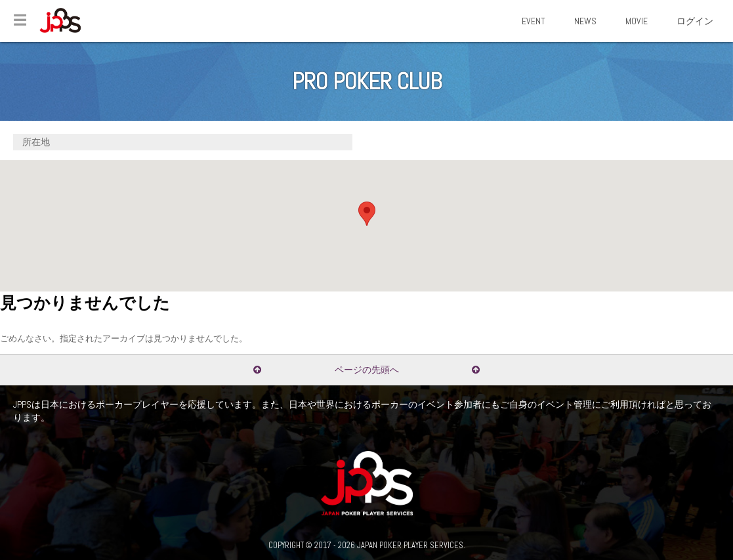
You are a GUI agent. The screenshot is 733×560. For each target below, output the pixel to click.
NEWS (585, 21)
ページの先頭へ (367, 370)
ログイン (695, 21)
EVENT (534, 21)
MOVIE (637, 21)
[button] (367, 214)
